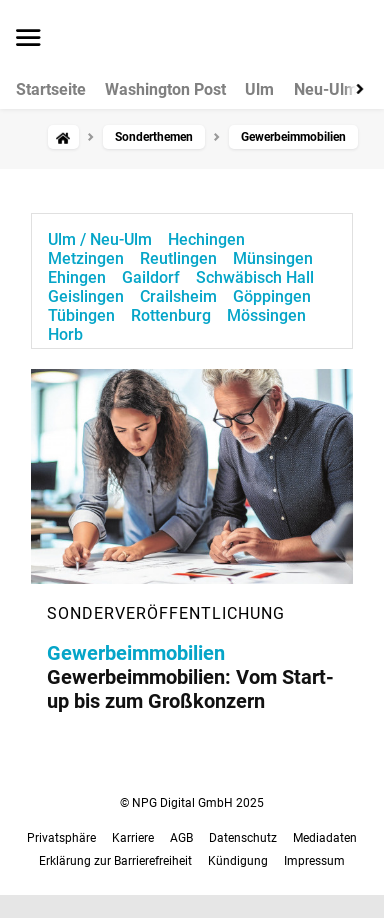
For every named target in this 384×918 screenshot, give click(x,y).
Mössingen (266, 315)
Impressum (314, 861)
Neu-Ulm (326, 90)
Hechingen (206, 239)
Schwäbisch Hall (255, 277)
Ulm (259, 90)
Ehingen (77, 277)
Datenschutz (243, 838)
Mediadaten (325, 838)
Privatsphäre (61, 838)
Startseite (51, 90)
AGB (181, 838)
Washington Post (165, 90)
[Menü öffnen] (28, 39)
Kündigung (238, 861)
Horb (65, 334)
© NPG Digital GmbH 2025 (192, 803)
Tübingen (81, 315)
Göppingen (272, 296)
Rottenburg (171, 315)
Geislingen (86, 296)
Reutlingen (178, 258)
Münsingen (273, 258)
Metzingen (86, 258)
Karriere (133, 838)
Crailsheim (178, 296)
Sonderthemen (154, 137)
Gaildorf (151, 277)
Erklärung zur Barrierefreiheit (115, 861)
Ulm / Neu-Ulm (100, 239)
